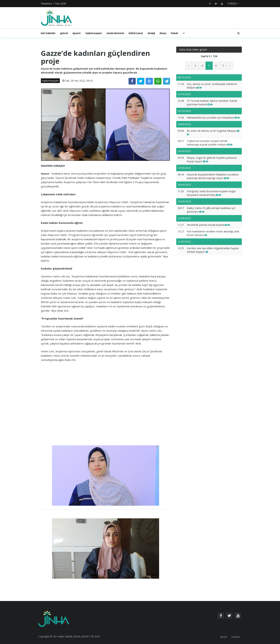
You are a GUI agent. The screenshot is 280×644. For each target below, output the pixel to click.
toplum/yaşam (93, 33)
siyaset (76, 33)
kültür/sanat (136, 33)
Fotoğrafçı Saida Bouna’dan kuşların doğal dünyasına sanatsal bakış (211, 193)
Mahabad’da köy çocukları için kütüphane (213, 118)
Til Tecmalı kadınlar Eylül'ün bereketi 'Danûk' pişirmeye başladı (212, 103)
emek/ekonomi (115, 33)
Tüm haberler (48, 33)
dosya (163, 33)
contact (236, 637)
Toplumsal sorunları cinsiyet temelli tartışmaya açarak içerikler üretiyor (210, 143)
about (224, 637)
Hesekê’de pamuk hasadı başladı (208, 225)
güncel (64, 33)
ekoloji (151, 33)
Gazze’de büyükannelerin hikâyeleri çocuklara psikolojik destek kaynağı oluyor (213, 176)
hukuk (174, 33)
